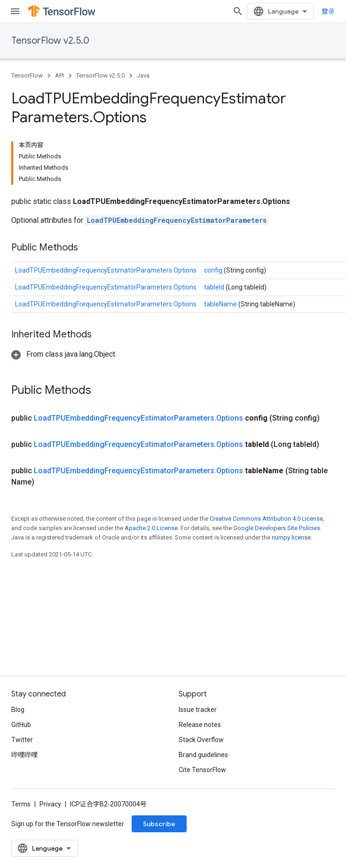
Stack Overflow (201, 740)
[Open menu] (15, 11)
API (59, 75)
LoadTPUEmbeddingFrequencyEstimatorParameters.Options (106, 270)
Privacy (50, 804)
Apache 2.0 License (151, 528)
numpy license (291, 537)
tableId (215, 287)
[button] (63, 354)
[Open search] (238, 11)
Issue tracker (198, 710)
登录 (328, 11)
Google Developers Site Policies (277, 528)
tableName (221, 304)
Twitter (22, 740)
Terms (21, 804)
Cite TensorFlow (202, 770)
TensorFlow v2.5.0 (50, 41)
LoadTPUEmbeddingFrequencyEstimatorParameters (177, 220)
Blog (18, 710)
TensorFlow (27, 75)
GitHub (21, 725)
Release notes (200, 725)
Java (143, 75)
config (214, 270)
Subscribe (159, 824)
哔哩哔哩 (24, 755)
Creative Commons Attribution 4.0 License (266, 519)
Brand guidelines (203, 755)
